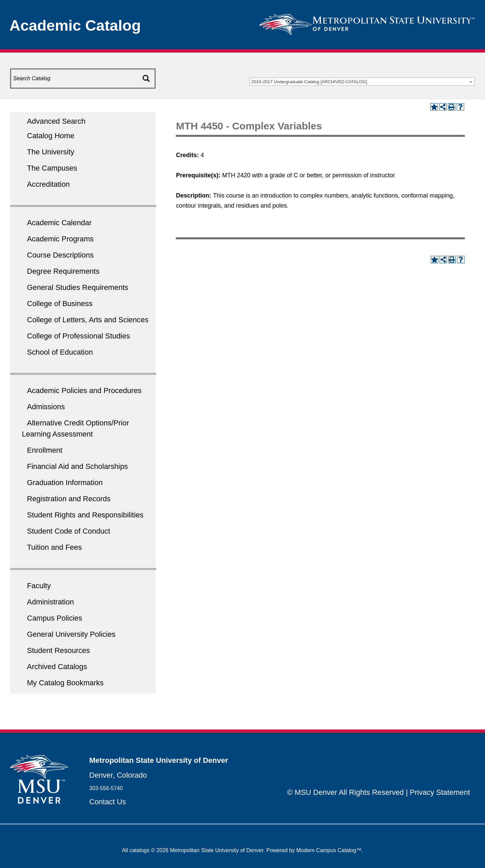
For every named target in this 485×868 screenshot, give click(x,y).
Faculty (39, 586)
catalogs (139, 850)
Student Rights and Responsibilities (85, 515)
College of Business (60, 304)
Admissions (46, 407)
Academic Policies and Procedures (84, 391)
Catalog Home (51, 136)
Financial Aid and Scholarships (77, 466)
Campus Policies (55, 618)
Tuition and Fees (54, 547)
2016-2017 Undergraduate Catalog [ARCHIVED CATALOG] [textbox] (309, 82)
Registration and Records (69, 499)
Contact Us (108, 802)
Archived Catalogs (57, 667)
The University (51, 152)
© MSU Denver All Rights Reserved (346, 792)
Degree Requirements (63, 271)
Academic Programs (60, 239)
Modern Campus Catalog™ (329, 850)
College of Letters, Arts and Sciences (88, 320)
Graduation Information (65, 483)
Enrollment (45, 450)
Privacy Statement (440, 792)
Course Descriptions (60, 255)
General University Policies (71, 634)
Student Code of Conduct (69, 531)
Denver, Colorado (118, 775)
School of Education (60, 352)
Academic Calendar (59, 223)
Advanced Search (56, 121)
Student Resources (58, 650)
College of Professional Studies (78, 336)
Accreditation (48, 184)
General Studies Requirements (78, 287)
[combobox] (362, 82)
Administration (50, 602)
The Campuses (52, 168)
